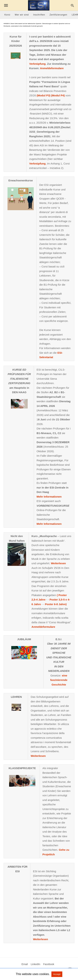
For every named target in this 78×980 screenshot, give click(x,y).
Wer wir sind (22, 15)
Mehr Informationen (49, 497)
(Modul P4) (58, 95)
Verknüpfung (37, 64)
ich (53, 854)
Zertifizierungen (58, 15)
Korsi (7, 15)
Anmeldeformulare (52, 68)
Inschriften (39, 15)
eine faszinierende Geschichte (59, 680)
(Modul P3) (43, 95)
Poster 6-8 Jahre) (56, 604)
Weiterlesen (58, 563)
